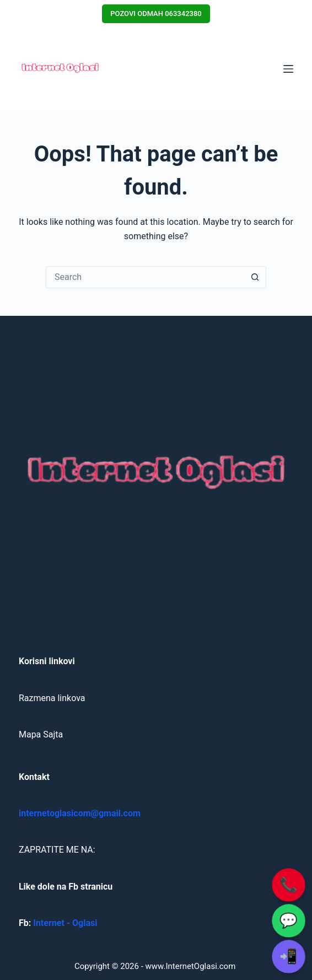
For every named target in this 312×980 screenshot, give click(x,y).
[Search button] (255, 277)
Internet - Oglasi (65, 923)
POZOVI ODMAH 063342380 (156, 14)
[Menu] (288, 69)
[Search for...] (145, 277)
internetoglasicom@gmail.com (80, 813)
